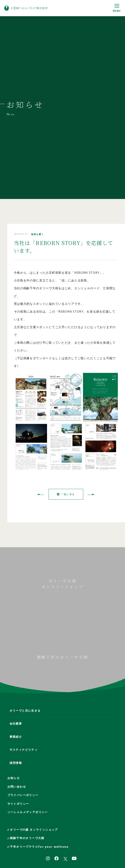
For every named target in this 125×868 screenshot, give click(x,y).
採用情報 (16, 763)
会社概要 (16, 723)
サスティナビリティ (24, 750)
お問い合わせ (17, 787)
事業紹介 (16, 737)
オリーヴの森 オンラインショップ (33, 830)
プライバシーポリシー (23, 795)
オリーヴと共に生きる (25, 711)
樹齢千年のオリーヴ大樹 (26, 838)
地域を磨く (37, 234)
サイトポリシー (18, 804)
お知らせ (14, 778)
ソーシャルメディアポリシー (28, 812)
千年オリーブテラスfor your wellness (38, 847)
